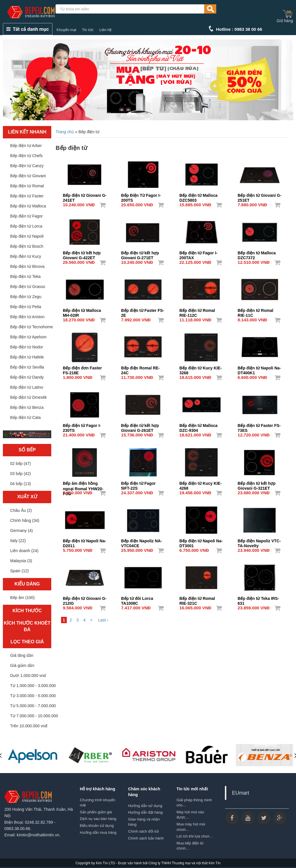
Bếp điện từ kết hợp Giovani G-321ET (256, 484)
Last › (103, 620)
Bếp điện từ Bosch (27, 246)
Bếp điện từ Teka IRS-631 (258, 599)
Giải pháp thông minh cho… (194, 803)
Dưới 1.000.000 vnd (28, 676)
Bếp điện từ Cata (25, 417)
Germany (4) (21, 531)
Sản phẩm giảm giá (96, 812)
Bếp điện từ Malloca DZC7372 (257, 253)
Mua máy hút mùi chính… (191, 827)
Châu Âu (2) (21, 510)
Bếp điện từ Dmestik (28, 397)
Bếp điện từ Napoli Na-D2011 (84, 541)
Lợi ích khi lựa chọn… (195, 836)
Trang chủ (65, 132)
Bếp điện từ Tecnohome (32, 327)
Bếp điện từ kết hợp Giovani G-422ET (82, 253)
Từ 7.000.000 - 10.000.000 (34, 716)
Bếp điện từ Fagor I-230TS (82, 426)
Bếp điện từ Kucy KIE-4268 (201, 484)
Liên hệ (105, 30)
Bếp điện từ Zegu (26, 297)
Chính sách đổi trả (143, 831)
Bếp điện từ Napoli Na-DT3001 (201, 541)
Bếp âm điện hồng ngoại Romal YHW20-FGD (83, 484)
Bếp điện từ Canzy (27, 166)
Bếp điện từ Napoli (27, 236)
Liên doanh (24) (24, 551)
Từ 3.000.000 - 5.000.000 (33, 696)
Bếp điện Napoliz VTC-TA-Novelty (259, 541)
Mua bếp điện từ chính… (190, 846)
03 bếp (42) (20, 474)
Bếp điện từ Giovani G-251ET (259, 196)
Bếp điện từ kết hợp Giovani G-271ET (140, 253)
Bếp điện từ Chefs (26, 156)
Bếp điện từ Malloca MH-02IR (82, 311)
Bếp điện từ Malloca (28, 206)
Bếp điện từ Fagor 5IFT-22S (138, 484)
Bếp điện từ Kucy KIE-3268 (201, 369)
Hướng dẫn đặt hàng (145, 812)
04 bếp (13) (20, 484)
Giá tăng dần (22, 655)
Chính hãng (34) (25, 520)
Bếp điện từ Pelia (26, 307)
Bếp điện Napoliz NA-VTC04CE (142, 541)
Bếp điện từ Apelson (28, 337)
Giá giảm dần (22, 665)
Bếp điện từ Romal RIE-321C (197, 599)
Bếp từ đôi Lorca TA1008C (137, 599)
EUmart (241, 793)
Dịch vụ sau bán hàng (98, 819)
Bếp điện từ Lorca (26, 226)
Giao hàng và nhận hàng (144, 822)
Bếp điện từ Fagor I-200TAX (198, 253)
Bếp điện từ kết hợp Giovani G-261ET (140, 426)
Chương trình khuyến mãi (97, 803)
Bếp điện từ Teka (25, 276)
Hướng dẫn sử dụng (145, 806)
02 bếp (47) (20, 463)
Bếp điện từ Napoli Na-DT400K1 (259, 369)
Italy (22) (18, 541)
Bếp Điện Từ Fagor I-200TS (141, 196)
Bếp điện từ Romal (27, 186)
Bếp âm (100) (22, 598)
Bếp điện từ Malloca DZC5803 (198, 196)
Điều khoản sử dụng (97, 826)
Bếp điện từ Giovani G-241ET (85, 196)
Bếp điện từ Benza (27, 407)
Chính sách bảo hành (146, 838)
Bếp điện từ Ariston (27, 317)
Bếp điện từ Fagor (26, 216)
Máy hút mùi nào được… (190, 815)
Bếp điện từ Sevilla (27, 367)
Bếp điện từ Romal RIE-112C (197, 311)
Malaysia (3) (21, 561)
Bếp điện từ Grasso (28, 287)
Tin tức (88, 30)
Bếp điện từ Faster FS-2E (143, 311)
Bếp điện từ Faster (27, 196)
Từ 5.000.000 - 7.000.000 (33, 706)
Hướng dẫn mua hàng (98, 832)
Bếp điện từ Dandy (27, 377)
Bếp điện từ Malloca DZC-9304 (198, 426)
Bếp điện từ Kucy (26, 256)
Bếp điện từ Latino (27, 387)
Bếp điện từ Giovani (28, 176)
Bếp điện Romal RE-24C (141, 369)
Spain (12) (19, 571)
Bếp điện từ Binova (27, 266)
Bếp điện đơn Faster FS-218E (82, 369)
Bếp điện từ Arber (26, 146)
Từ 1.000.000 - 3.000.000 (33, 686)
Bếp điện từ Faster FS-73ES (259, 426)
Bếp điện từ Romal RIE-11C (255, 311)
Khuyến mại (67, 30)
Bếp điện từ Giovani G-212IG (85, 599)
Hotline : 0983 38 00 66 (239, 29)
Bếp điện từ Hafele (27, 357)
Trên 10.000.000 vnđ (29, 726)
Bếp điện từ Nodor (27, 347)
